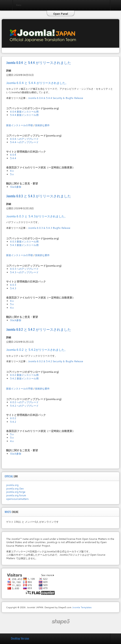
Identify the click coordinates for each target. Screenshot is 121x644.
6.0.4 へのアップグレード (24, 139)
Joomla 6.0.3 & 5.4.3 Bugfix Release (49, 228)
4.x (12, 308)
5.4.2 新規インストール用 (24, 378)
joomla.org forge (16, 492)
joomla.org (12, 485)
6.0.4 (13, 155)
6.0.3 (13, 285)
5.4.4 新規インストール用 (24, 115)
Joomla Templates (82, 607)
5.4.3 (13, 288)
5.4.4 (13, 158)
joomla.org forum (16, 495)
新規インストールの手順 (20, 125)
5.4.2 (13, 422)
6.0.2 (13, 418)
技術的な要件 (42, 125)
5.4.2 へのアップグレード (24, 406)
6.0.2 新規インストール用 (24, 375)
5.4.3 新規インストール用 (24, 245)
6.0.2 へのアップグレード (24, 402)
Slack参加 (16, 187)
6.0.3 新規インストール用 (24, 242)
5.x (12, 174)
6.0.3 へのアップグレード (24, 269)
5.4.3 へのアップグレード (24, 272)
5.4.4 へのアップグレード (24, 142)
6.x (12, 171)
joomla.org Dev (15, 489)
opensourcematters (17, 499)
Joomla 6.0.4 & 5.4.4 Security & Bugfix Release (56, 98)
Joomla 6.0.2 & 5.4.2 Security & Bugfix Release (56, 361)
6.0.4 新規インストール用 (24, 112)
